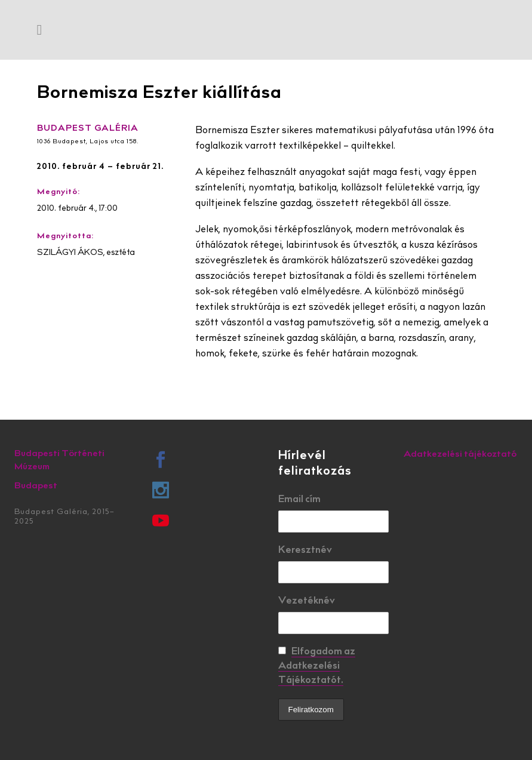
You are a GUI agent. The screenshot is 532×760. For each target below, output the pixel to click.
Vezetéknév (307, 601)
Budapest (36, 486)
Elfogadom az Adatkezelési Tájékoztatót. (317, 666)
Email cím (299, 500)
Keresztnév (305, 550)
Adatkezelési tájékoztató (460, 455)
